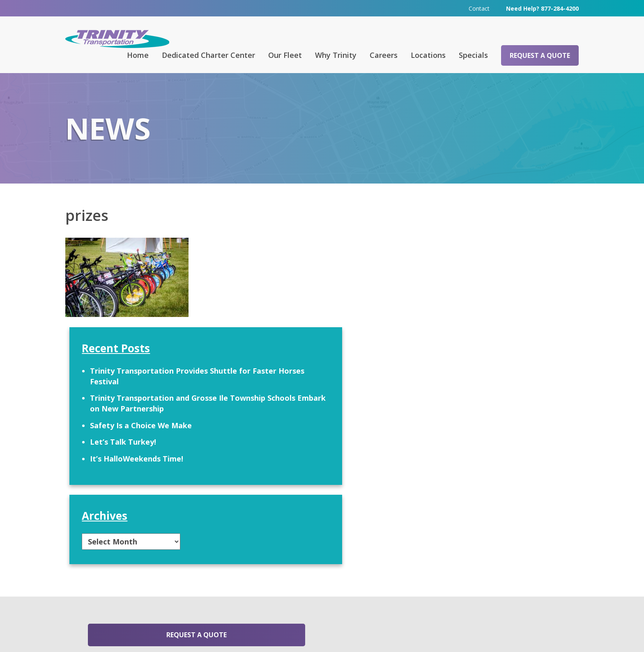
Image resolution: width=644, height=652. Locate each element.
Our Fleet (285, 55)
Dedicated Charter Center (208, 55)
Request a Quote (540, 55)
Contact (479, 8)
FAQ (227, 539)
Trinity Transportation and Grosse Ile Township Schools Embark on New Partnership (498, 301)
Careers (384, 55)
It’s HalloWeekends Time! (481, 362)
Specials (473, 55)
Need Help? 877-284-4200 (542, 8)
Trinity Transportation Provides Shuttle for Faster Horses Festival (497, 269)
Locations (428, 55)
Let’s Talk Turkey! (467, 345)
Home (138, 55)
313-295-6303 (241, 599)
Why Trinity (336, 55)
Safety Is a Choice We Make (485, 328)
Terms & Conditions (425, 634)
